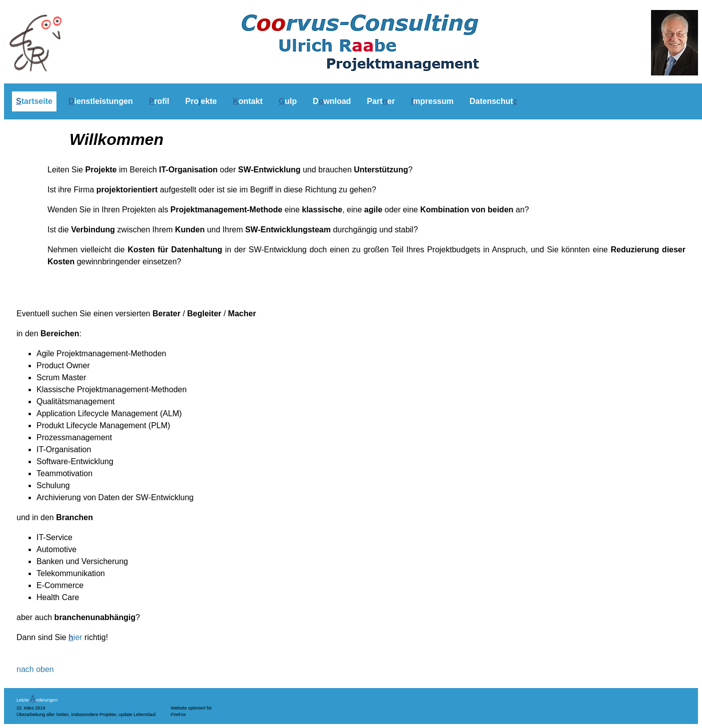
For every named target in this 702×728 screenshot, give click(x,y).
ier (75, 637)
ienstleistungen (101, 101)
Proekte (201, 101)
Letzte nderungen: (37, 700)
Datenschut (493, 101)
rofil (159, 101)
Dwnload (332, 101)
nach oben (35, 669)
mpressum (432, 101)
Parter (381, 101)
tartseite (34, 101)
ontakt (248, 101)
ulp (287, 101)
